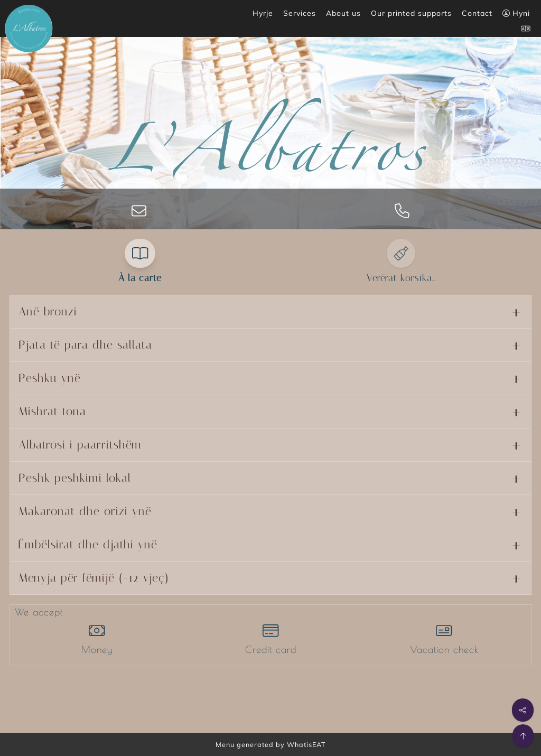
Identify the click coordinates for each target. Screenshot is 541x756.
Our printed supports (411, 13)
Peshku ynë (50, 378)
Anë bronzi (48, 312)
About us (343, 13)
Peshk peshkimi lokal (75, 478)
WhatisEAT (306, 744)
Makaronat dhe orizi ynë (85, 511)
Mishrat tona (52, 412)
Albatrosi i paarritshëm (80, 445)
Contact (477, 13)
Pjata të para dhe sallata (85, 345)
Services (300, 13)
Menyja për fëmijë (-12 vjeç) (94, 578)
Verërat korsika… (401, 278)
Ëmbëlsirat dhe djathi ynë (88, 545)
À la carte (140, 278)
